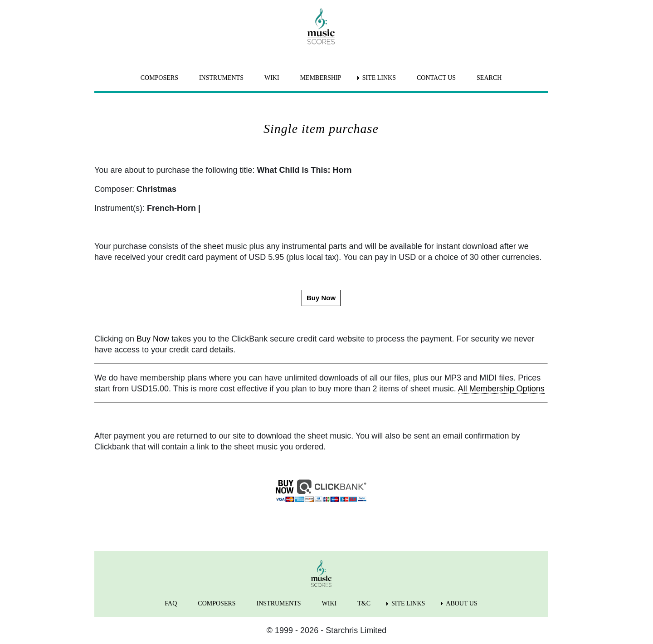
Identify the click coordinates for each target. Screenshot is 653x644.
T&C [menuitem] (364, 603)
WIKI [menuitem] (272, 78)
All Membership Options (501, 389)
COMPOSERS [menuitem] (159, 78)
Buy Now (153, 339)
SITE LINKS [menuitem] (379, 78)
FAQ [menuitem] (171, 603)
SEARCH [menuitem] (489, 78)
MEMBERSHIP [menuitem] (321, 78)
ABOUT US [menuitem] (461, 603)
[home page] (321, 26)
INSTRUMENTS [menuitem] (221, 78)
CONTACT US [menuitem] (436, 78)
